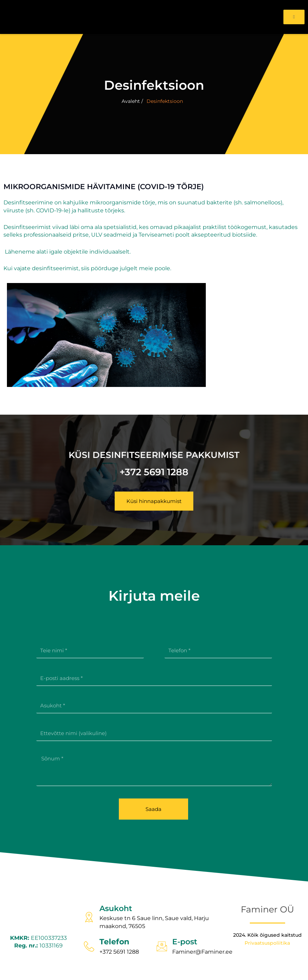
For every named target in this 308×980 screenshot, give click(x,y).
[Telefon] (89, 946)
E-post (185, 942)
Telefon (114, 942)
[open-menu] (294, 17)
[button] (154, 501)
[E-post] (162, 946)
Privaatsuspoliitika (267, 943)
